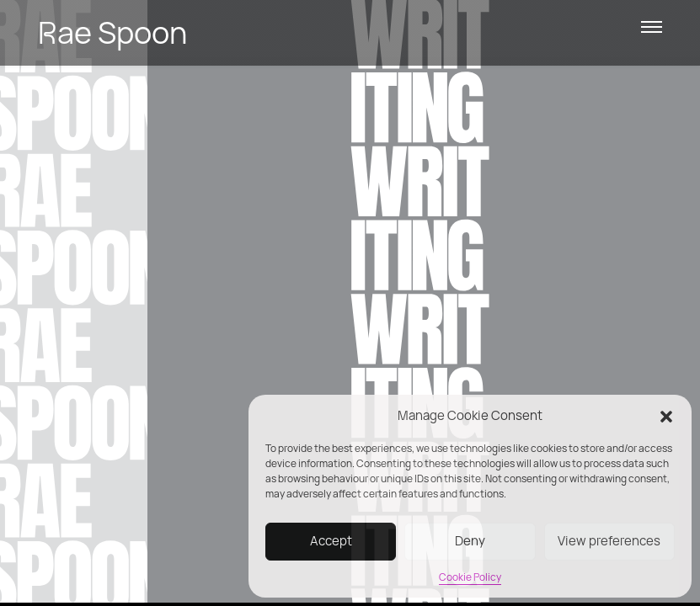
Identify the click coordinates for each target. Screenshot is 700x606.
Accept (331, 541)
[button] (666, 416)
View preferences (609, 541)
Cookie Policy (470, 577)
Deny (470, 541)
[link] (298, 33)
